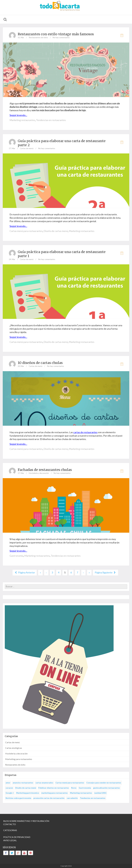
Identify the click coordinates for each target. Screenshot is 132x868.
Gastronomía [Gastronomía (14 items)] (85, 788)
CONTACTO (10, 824)
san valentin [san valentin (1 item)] (72, 798)
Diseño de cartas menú (56, 231)
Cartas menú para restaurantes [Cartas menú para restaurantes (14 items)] (70, 783)
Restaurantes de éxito (38, 37)
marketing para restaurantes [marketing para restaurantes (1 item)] (55, 793)
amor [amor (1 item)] (8, 783)
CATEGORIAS (10, 830)
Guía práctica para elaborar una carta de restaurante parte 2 (62, 143)
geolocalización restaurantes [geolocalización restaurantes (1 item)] (107, 788)
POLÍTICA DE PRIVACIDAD (17, 837)
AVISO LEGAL (10, 840)
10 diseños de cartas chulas (40, 363)
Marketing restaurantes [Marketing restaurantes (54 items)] (81, 793)
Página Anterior (25, 572)
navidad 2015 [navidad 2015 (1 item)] (100, 793)
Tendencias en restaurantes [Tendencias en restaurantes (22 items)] (93, 798)
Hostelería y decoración (39, 473)
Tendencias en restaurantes (51, 120)
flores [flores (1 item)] (74, 788)
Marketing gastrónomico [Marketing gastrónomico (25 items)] (28, 793)
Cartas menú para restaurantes (26, 231)
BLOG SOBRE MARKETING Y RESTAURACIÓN (26, 821)
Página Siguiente (106, 572)
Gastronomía (16, 556)
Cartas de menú (27, 148)
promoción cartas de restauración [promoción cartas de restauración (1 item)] (49, 798)
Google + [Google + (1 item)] (10, 793)
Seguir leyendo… (18, 115)
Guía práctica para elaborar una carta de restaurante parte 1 (62, 254)
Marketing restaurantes (22, 120)
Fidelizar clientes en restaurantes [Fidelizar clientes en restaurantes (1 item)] (54, 788)
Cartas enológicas (14, 748)
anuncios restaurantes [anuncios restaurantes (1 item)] (23, 783)
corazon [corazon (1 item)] (9, 788)
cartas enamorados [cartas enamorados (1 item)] (44, 783)
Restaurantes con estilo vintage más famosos (56, 34)
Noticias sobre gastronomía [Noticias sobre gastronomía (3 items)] (18, 798)
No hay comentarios (61, 37)
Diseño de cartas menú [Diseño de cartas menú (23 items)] (26, 788)
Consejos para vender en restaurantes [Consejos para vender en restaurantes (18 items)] (104, 783)
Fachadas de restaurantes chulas (45, 470)
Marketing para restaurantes (19, 759)
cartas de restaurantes (85, 432)
